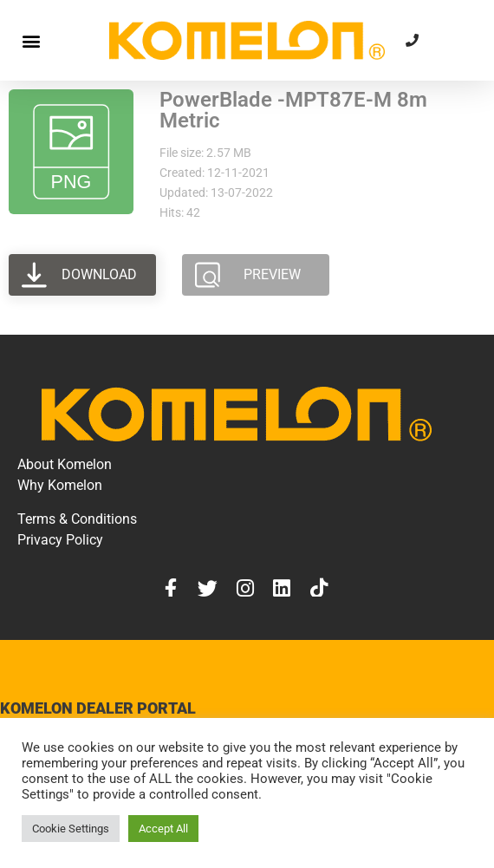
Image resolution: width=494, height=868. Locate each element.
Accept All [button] (163, 829)
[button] (31, 40)
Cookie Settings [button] (71, 829)
